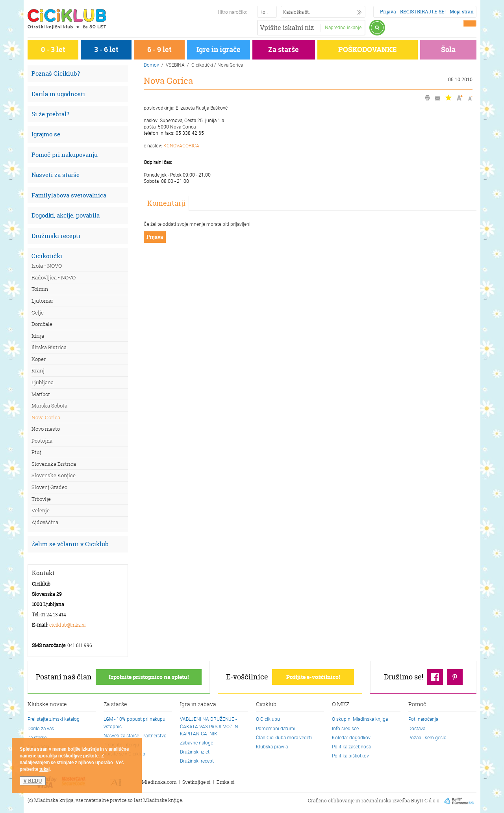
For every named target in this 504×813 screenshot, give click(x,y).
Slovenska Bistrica (54, 464)
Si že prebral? (50, 114)
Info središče (345, 728)
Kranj (38, 370)
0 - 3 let (53, 49)
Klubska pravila (272, 746)
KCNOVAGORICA (181, 145)
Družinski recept (197, 761)
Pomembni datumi (276, 728)
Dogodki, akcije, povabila (66, 215)
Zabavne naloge (196, 742)
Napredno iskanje (343, 27)
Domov (151, 65)
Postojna (42, 441)
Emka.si (226, 782)
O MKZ (341, 705)
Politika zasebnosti (352, 746)
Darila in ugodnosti (58, 94)
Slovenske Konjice (54, 475)
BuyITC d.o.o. (426, 801)
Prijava (388, 12)
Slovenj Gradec (49, 487)
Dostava (417, 728)
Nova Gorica (46, 417)
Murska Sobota (49, 406)
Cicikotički (47, 256)
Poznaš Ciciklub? (56, 73)
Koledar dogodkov (351, 737)
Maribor (41, 394)
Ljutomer (42, 301)
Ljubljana (43, 382)
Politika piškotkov (350, 755)
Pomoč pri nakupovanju (65, 155)
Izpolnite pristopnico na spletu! (149, 677)
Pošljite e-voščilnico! (313, 677)
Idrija (38, 336)
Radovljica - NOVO (54, 277)
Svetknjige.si (196, 782)
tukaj (44, 769)
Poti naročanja (423, 719)
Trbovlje (41, 499)
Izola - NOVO (47, 266)
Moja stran (462, 12)
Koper (39, 359)
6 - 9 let (159, 49)
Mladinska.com (159, 782)
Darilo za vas (41, 728)
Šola (448, 49)
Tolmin (40, 289)
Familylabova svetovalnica (69, 195)
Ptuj (36, 452)
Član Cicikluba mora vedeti (284, 737)
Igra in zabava (198, 705)
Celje (38, 313)
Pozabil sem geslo (427, 737)
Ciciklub (266, 705)
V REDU (33, 781)
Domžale (42, 324)
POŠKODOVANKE (368, 49)
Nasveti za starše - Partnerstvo (135, 735)
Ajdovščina (45, 522)
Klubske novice (47, 705)
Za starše (283, 49)
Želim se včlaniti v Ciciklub (70, 544)
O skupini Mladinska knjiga (360, 719)
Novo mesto (46, 429)
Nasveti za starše (56, 175)
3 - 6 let (106, 49)
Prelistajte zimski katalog (54, 719)
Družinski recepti (56, 236)
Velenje (41, 510)
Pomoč (417, 705)
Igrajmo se (46, 134)
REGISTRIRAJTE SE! (423, 12)
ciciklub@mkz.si (68, 625)
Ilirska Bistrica (49, 347)
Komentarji (166, 203)
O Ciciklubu (268, 719)
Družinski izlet (195, 752)
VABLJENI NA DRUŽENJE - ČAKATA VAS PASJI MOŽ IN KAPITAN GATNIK (209, 726)
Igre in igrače (219, 49)
